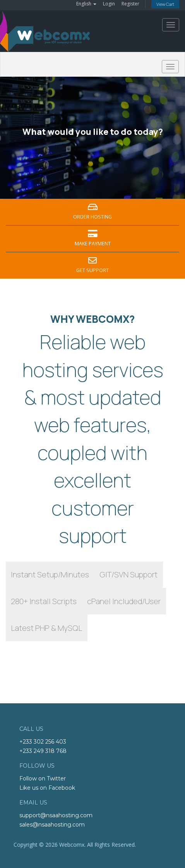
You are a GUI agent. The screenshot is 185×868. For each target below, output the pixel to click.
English (86, 4)
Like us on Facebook (47, 788)
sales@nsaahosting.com (52, 825)
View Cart (165, 4)
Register (130, 4)
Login (109, 4)
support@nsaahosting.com (56, 815)
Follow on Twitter (43, 778)
